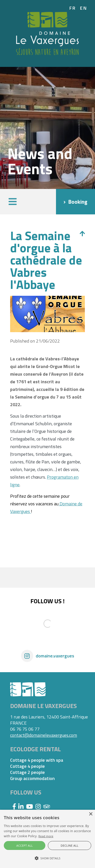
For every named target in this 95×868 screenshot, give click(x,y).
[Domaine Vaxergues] (48, 33)
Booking (78, 202)
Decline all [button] (70, 845)
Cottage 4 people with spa (37, 760)
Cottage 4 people (27, 766)
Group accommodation (32, 778)
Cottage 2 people (27, 772)
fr (73, 8)
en (84, 8)
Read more (46, 836)
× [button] (91, 814)
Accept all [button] (25, 845)
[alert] (48, 839)
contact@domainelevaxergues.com (44, 735)
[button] (13, 202)
